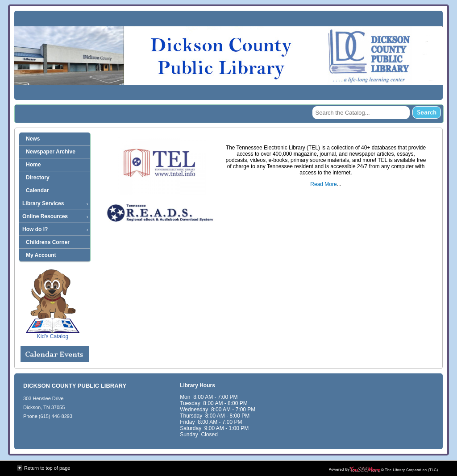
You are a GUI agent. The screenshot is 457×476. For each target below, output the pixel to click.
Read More (323, 184)
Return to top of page (47, 468)
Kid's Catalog (53, 304)
